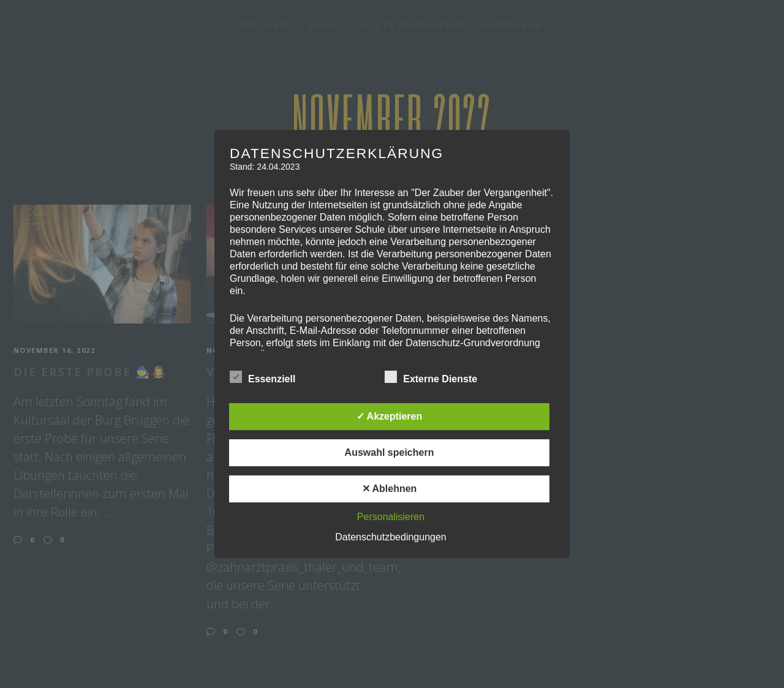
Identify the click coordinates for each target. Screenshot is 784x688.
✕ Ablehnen (390, 489)
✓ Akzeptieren (390, 416)
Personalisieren (391, 517)
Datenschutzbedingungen (390, 537)
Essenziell (262, 377)
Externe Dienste (431, 377)
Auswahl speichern (390, 452)
